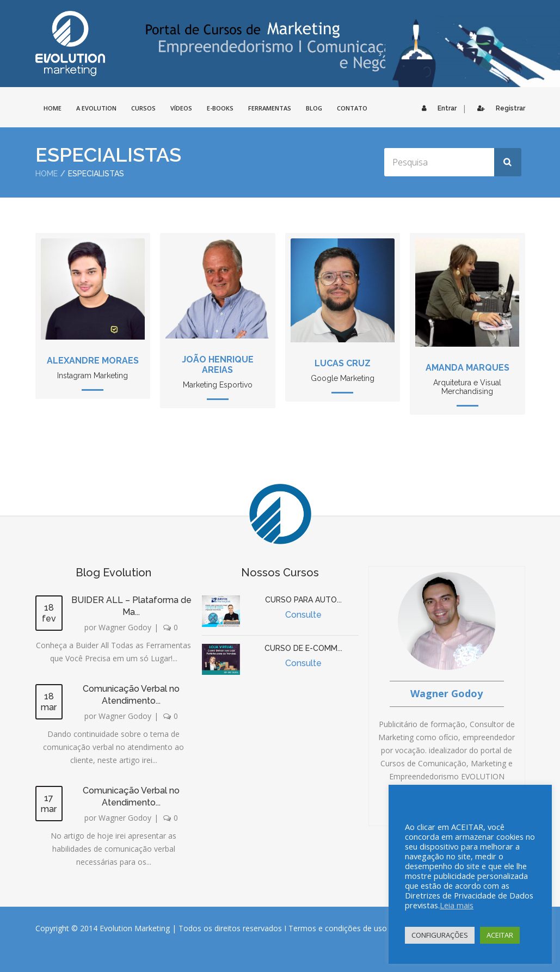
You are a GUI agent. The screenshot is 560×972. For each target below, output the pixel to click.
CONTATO (352, 108)
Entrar (436, 108)
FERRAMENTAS (270, 108)
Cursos (143, 108)
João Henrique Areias (218, 365)
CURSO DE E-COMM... (303, 648)
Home (47, 174)
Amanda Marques (467, 368)
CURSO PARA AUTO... (303, 600)
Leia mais (457, 905)
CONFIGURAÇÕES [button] (440, 935)
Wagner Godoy (125, 627)
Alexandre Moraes (93, 361)
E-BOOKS (220, 108)
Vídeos (181, 108)
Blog (314, 108)
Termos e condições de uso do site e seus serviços (379, 928)
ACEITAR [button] (500, 935)
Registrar (499, 108)
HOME (53, 108)
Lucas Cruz (343, 363)
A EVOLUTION (96, 108)
